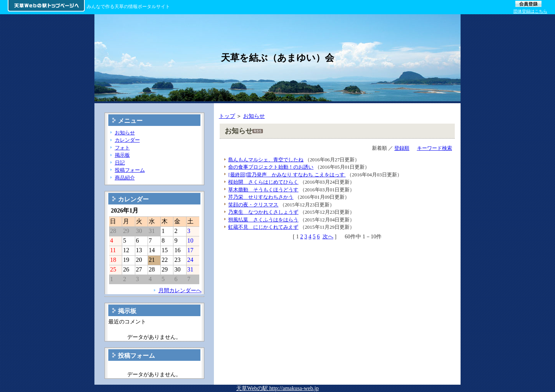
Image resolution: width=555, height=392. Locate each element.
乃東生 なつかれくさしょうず (263, 212)
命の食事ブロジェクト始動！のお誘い (271, 167)
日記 (120, 163)
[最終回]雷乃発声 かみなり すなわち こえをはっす (287, 175)
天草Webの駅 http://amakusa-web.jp (277, 388)
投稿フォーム (130, 170)
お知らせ (254, 116)
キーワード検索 (435, 148)
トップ (227, 116)
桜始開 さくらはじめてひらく (263, 182)
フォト (122, 148)
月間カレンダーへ (180, 290)
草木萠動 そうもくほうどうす (263, 190)
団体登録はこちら (530, 11)
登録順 (402, 148)
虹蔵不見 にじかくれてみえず (263, 227)
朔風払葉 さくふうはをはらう (263, 220)
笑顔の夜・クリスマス (253, 205)
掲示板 (122, 155)
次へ (328, 236)
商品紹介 (125, 178)
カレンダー (127, 140)
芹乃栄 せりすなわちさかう (261, 197)
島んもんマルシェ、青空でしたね (266, 160)
